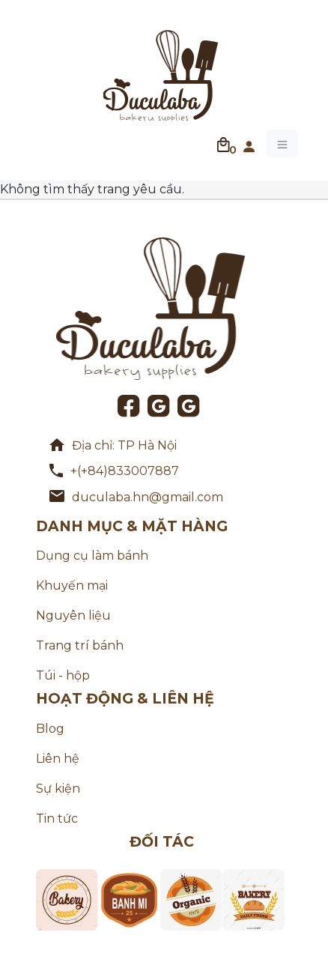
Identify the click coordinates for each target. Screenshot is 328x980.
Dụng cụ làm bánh (92, 556)
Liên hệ (58, 759)
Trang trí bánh (80, 645)
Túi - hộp (63, 675)
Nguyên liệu (73, 615)
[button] (249, 144)
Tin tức (57, 819)
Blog (50, 729)
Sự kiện (58, 789)
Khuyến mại (72, 586)
